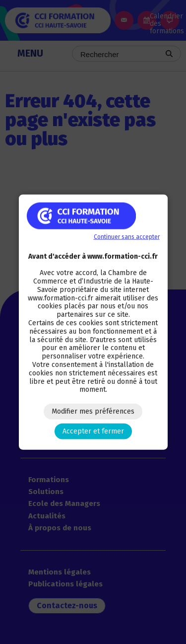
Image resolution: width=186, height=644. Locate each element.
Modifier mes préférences (93, 411)
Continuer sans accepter (127, 236)
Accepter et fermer (93, 431)
